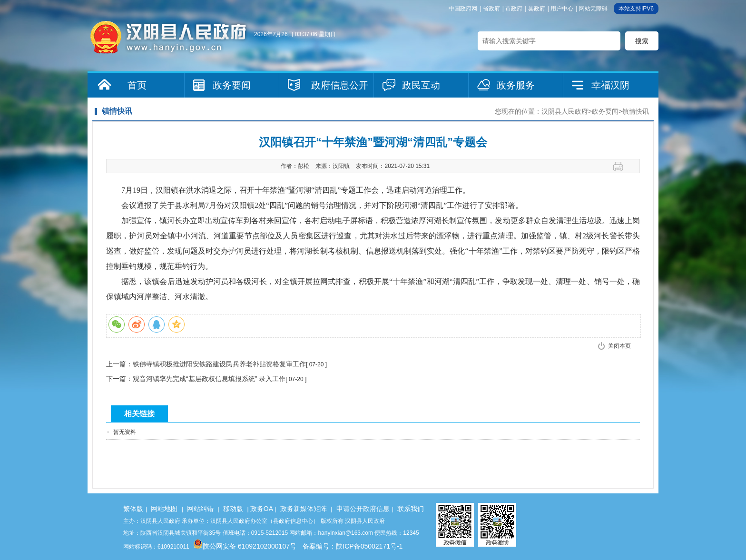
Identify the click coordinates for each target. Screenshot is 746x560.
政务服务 (516, 85)
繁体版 (133, 509)
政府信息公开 (340, 85)
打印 (622, 167)
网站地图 (164, 509)
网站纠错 (200, 509)
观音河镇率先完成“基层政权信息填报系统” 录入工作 (209, 379)
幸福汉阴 (610, 85)
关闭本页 (619, 346)
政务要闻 (232, 85)
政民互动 (421, 85)
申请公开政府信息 (363, 509)
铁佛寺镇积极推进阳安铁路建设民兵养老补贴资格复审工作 (219, 364)
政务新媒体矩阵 (304, 509)
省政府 (491, 9)
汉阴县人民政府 (565, 111)
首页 (137, 85)
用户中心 (562, 9)
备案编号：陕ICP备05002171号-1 (353, 546)
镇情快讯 (636, 111)
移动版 (233, 509)
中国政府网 (463, 9)
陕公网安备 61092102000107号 (245, 546)
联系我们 (411, 509)
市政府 (514, 9)
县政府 (537, 9)
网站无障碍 (593, 9)
